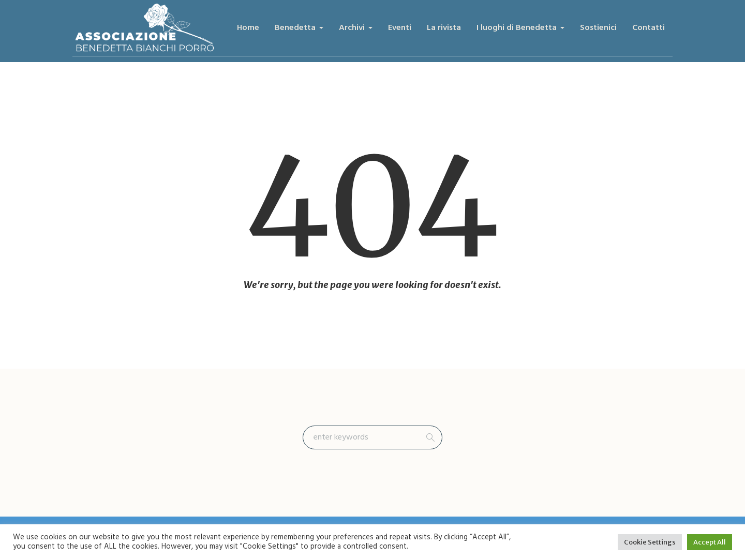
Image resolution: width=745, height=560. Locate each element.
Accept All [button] (710, 542)
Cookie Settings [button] (650, 542)
